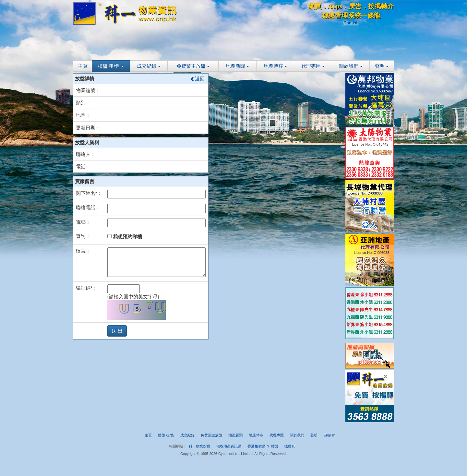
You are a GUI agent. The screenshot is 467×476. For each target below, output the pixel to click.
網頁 (315, 6)
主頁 (83, 66)
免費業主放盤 (193, 66)
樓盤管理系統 (341, 16)
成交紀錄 (149, 66)
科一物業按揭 (199, 446)
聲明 (382, 66)
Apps (335, 6)
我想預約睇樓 (125, 237)
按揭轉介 (381, 6)
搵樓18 (290, 446)
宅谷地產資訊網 (229, 446)
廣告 (355, 6)
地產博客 (275, 66)
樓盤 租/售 (111, 66)
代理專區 (313, 66)
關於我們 (351, 66)
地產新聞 (237, 66)
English (351, 23)
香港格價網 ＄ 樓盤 (263, 446)
